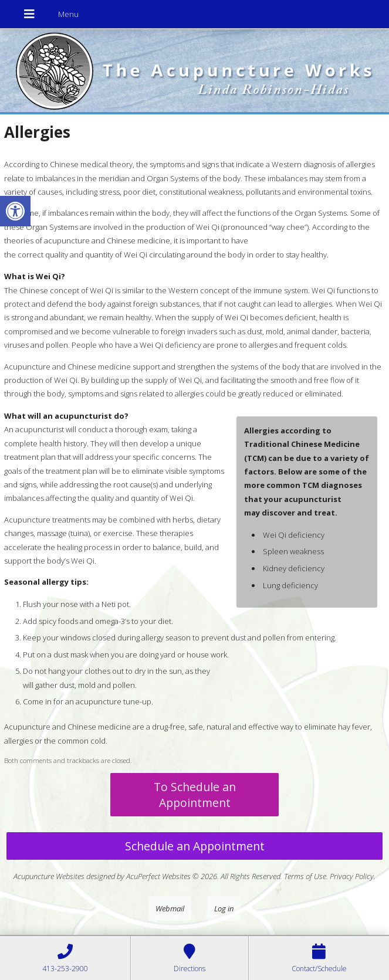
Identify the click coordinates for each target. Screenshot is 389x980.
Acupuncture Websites (49, 876)
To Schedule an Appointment (195, 795)
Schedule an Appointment (195, 846)
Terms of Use (305, 876)
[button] (15, 211)
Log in (224, 908)
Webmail (170, 908)
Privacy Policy (352, 876)
